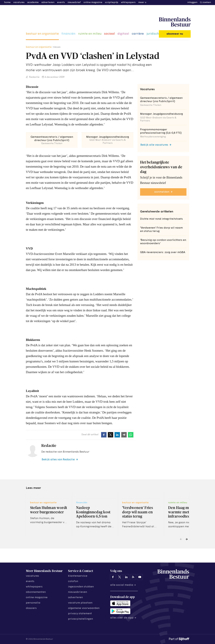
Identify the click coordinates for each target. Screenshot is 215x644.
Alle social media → (123, 585)
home (7, 2)
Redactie (34, 77)
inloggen (192, 2)
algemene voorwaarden (84, 608)
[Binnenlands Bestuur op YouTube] (140, 577)
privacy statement (80, 614)
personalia (33, 603)
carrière (138, 34)
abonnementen (36, 592)
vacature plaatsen (80, 603)
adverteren (48, 2)
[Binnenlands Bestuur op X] (120, 577)
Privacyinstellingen (80, 619)
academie (33, 2)
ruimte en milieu (90, 34)
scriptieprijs (112, 2)
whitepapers (128, 2)
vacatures (19, 2)
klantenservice (78, 576)
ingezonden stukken (81, 587)
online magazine (93, 2)
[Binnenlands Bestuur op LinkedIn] (126, 577)
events (61, 2)
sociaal (109, 34)
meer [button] (141, 2)
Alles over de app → (123, 618)
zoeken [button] (207, 2)
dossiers (31, 608)
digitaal (123, 34)
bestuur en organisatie (42, 34)
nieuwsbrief (74, 2)
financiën (68, 34)
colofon (73, 581)
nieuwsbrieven (78, 592)
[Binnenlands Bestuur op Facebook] (113, 577)
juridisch (153, 34)
